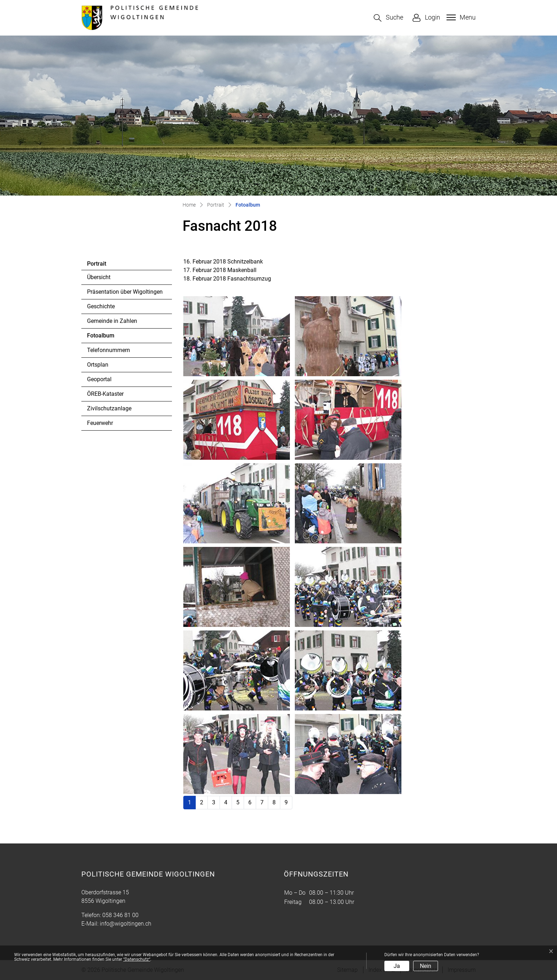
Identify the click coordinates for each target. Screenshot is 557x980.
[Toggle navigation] (460, 17)
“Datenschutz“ (137, 959)
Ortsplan (98, 365)
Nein (426, 966)
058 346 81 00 (120, 915)
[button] (388, 18)
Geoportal (99, 379)
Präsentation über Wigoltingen (125, 292)
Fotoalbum (106, 337)
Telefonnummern (109, 350)
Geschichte (101, 306)
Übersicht (99, 277)
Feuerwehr (100, 423)
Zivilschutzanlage (109, 408)
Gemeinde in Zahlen (112, 321)
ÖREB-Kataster (105, 394)
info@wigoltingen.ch (126, 924)
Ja (397, 966)
